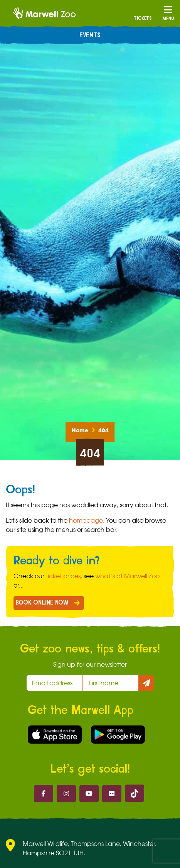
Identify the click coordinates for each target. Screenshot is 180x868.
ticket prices (63, 576)
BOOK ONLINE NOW (42, 603)
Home (80, 430)
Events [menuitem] (90, 35)
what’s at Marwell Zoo (127, 576)
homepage (86, 520)
